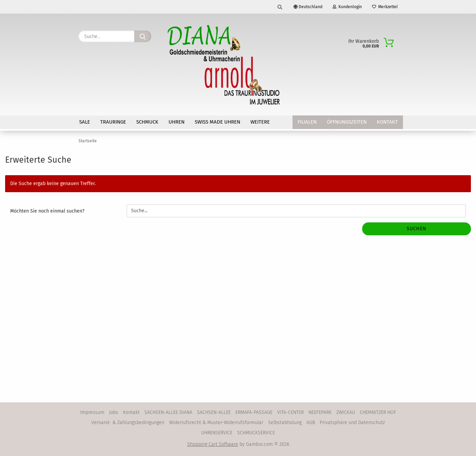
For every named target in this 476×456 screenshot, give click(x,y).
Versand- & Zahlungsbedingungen (128, 423)
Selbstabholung (285, 423)
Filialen (307, 122)
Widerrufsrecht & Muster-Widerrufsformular (216, 423)
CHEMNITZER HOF (378, 412)
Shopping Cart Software (213, 444)
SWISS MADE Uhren (217, 122)
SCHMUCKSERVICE (256, 433)
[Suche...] (143, 36)
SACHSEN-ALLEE (214, 412)
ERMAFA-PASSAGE (254, 412)
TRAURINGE (113, 122)
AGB (311, 423)
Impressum (92, 412)
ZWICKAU (346, 412)
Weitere (260, 122)
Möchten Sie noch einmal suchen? (47, 211)
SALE (85, 122)
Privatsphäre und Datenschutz (352, 423)
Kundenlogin (347, 7)
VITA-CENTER (290, 412)
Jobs (114, 412)
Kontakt (387, 122)
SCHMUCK (147, 122)
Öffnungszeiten (347, 122)
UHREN (177, 122)
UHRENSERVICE (217, 433)
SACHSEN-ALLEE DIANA (168, 412)
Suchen (417, 229)
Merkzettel (385, 7)
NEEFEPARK (320, 412)
